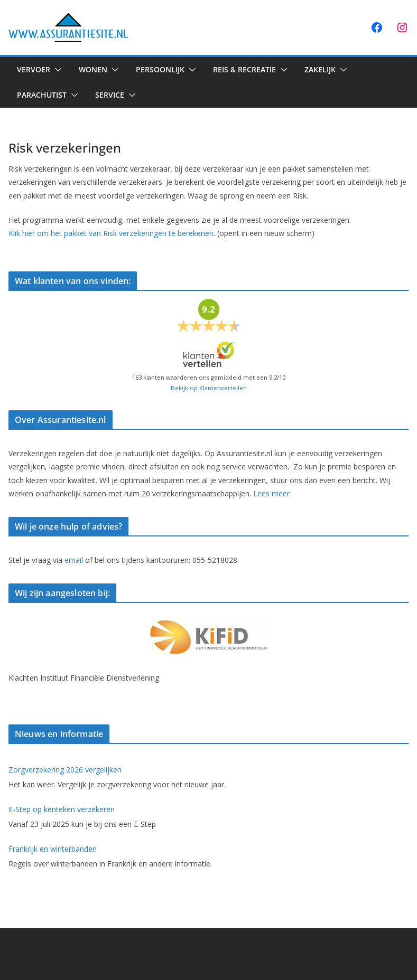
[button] (56, 70)
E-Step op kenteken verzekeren (62, 809)
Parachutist (42, 95)
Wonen (93, 69)
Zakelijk (320, 69)
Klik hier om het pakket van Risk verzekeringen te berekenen (111, 233)
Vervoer (34, 69)
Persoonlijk (160, 69)
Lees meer (271, 493)
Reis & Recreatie (244, 69)
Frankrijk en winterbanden (53, 849)
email (74, 560)
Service (110, 95)
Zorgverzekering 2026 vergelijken (65, 770)
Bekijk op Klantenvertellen (209, 388)
